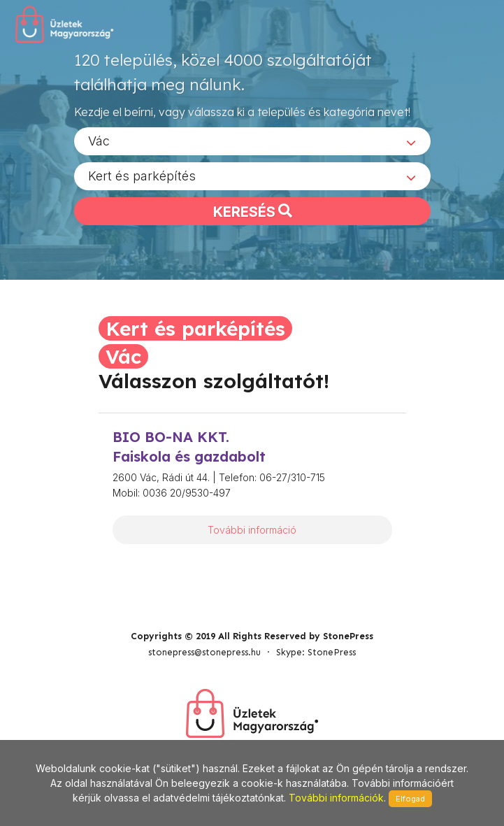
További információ (252, 530)
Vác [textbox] (99, 141)
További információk (336, 798)
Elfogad (410, 799)
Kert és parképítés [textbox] (142, 176)
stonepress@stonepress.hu (204, 652)
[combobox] (252, 141)
